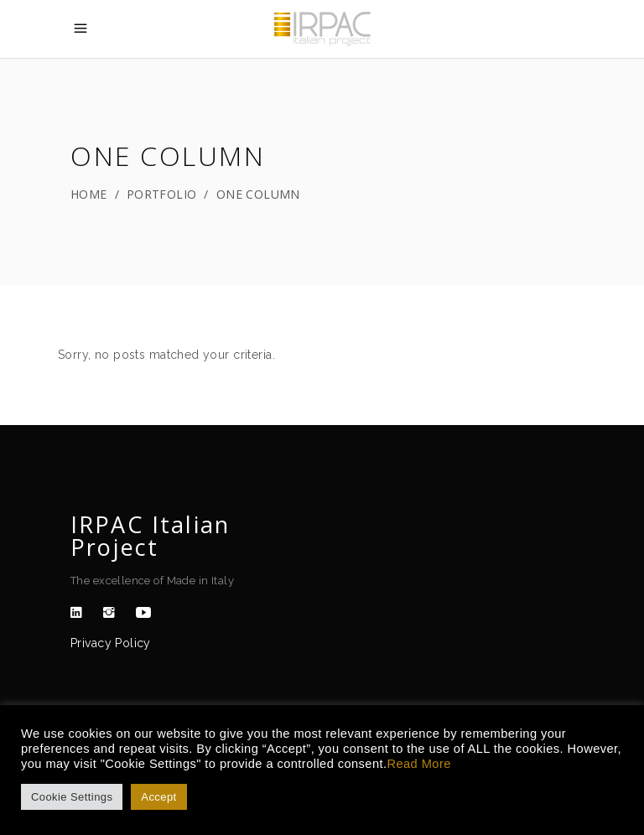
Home (89, 194)
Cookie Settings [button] (72, 797)
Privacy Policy (111, 643)
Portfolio (162, 194)
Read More (418, 764)
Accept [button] (158, 797)
